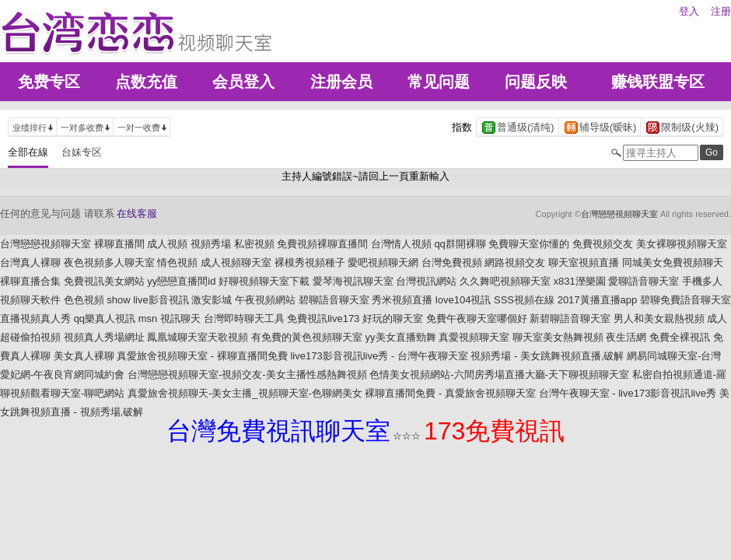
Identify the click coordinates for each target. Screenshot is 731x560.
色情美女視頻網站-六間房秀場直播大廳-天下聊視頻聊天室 (499, 374)
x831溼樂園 (580, 281)
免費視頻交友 (603, 244)
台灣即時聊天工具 (244, 318)
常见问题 (439, 82)
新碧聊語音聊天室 (570, 318)
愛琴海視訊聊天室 (353, 281)
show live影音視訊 (147, 300)
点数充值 (146, 82)
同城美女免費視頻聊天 (673, 262)
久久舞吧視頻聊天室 (505, 281)
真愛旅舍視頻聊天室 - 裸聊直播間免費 (202, 356)
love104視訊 (463, 300)
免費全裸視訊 (680, 337)
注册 (721, 11)
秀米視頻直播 (402, 300)
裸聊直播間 (119, 244)
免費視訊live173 (323, 318)
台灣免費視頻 (452, 262)
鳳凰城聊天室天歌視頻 (198, 337)
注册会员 (341, 82)
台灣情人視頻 (401, 244)
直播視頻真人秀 (35, 318)
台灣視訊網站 (426, 281)
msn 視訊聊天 (170, 318)
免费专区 (49, 82)
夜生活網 (626, 337)
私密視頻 (254, 244)
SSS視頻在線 (524, 300)
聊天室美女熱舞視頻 (558, 337)
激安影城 (212, 300)
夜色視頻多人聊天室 (109, 262)
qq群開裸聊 (460, 244)
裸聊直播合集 (30, 281)
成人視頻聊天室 (236, 262)
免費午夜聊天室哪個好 (477, 318)
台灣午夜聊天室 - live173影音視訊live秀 (628, 393)
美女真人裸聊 (84, 356)
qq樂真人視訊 (105, 318)
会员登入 (243, 82)
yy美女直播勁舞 (401, 337)
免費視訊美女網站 (104, 281)
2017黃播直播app (598, 300)
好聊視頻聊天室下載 (264, 281)
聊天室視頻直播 (584, 262)
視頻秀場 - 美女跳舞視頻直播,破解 (547, 356)
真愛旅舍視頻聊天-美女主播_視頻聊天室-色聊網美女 (245, 393)
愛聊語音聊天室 (644, 281)
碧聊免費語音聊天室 (686, 300)
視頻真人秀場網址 (104, 337)
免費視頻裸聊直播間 (322, 244)
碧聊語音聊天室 (334, 300)
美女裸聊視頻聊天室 (682, 244)
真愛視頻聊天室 (474, 337)
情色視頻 (177, 262)
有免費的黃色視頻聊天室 (307, 337)
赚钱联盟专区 (658, 82)
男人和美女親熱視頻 (659, 318)
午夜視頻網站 (265, 300)
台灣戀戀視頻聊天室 (619, 214)
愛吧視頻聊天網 (383, 262)
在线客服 (137, 213)
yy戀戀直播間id (181, 281)
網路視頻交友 (515, 262)
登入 (689, 11)
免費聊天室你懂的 (529, 244)
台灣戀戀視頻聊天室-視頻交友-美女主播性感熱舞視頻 (247, 374)
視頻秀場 (211, 244)
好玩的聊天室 (393, 318)
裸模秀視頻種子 (310, 262)
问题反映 (536, 82)
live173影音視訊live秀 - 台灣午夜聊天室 (379, 356)
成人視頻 (167, 244)
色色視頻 (84, 300)
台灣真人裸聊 (30, 262)
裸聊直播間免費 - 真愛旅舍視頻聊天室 (450, 393)
